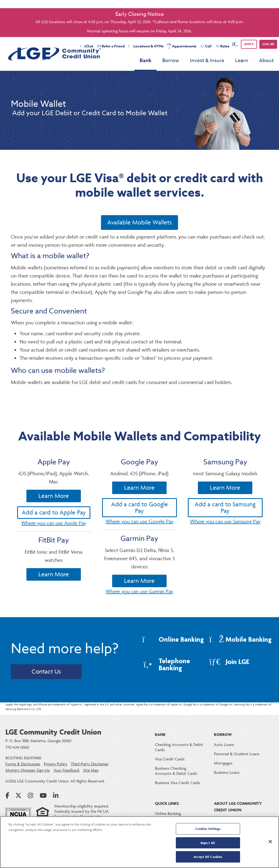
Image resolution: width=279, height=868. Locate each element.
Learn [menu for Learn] (242, 61)
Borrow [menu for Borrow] (171, 61)
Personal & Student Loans (237, 754)
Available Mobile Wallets (139, 222)
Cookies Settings (208, 829)
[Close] (270, 842)
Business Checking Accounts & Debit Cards (176, 771)
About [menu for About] (266, 61)
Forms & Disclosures (23, 764)
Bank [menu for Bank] (145, 60)
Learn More (54, 516)
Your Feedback (66, 770)
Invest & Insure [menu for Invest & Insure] (207, 61)
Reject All (208, 843)
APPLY (249, 44)
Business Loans (227, 772)
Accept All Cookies (208, 857)
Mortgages (223, 763)
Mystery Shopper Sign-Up (28, 770)
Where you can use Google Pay (139, 546)
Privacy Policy (56, 764)
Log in (268, 44)
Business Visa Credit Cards (177, 783)
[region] (139, 842)
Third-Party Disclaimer (90, 764)
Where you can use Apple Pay (54, 543)
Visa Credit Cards (170, 759)
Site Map (91, 770)
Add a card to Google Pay (139, 533)
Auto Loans (224, 744)
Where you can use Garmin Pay (139, 616)
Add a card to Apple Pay (54, 532)
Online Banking (168, 813)
